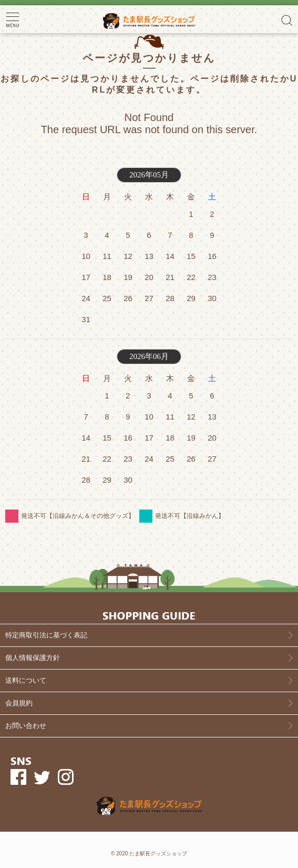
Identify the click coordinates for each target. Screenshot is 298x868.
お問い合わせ (26, 726)
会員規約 (19, 703)
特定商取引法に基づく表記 (46, 635)
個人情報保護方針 (33, 658)
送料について (26, 680)
